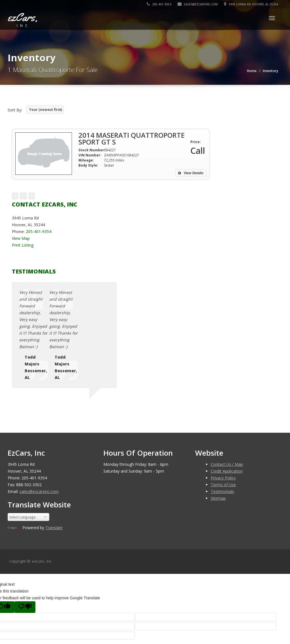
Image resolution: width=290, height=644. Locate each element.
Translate (54, 467)
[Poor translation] (25, 546)
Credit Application (227, 410)
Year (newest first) (46, 109)
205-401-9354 (159, 4)
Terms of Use (223, 424)
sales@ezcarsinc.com (198, 4)
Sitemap (218, 437)
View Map (21, 238)
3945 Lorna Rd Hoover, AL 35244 (251, 4)
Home (252, 71)
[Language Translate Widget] (28, 456)
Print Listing (23, 245)
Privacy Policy (223, 417)
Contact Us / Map (227, 403)
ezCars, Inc (42, 500)
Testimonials (222, 430)
